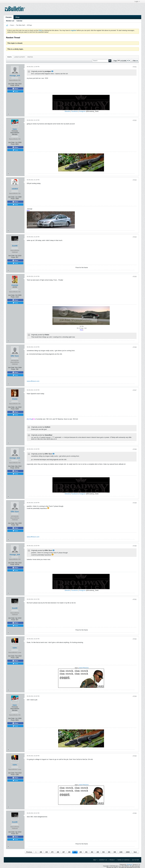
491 (86, 852)
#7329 (135, 503)
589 (109, 852)
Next (135, 852)
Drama (15, 399)
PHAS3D (15, 285)
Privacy (112, 860)
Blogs (17, 17)
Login (137, 1)
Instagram (82, 111)
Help (95, 860)
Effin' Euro (15, 356)
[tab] (9, 57)
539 (103, 852)
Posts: (12, 85)
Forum (12, 25)
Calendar (19, 21)
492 (92, 852)
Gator (15, 129)
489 (75, 852)
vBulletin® (130, 865)
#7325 (135, 277)
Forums (9, 17)
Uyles (15, 648)
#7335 (135, 813)
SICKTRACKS (84, 668)
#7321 (135, 67)
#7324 (135, 237)
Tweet (15, 91)
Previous (29, 852)
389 (41, 852)
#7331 (135, 599)
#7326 (135, 347)
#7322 (135, 120)
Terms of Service (123, 860)
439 (47, 852)
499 (98, 852)
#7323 (135, 180)
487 (64, 852)
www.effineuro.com (33, 381)
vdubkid (15, 189)
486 (58, 852)
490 (81, 852)
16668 (128, 852)
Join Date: (11, 84)
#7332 (135, 639)
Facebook (75, 111)
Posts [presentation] (9, 57)
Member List (10, 21)
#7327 (135, 390)
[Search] (102, 61)
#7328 (135, 449)
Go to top (135, 860)
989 (115, 852)
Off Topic (29, 25)
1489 (121, 852)
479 (52, 852)
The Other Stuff (20, 25)
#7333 (135, 696)
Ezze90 (15, 246)
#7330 (135, 546)
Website (67, 111)
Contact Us (103, 860)
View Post (52, 71)
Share (15, 89)
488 (69, 852)
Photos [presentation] (30, 57)
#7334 (135, 756)
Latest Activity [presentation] (20, 57)
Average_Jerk (15, 76)
